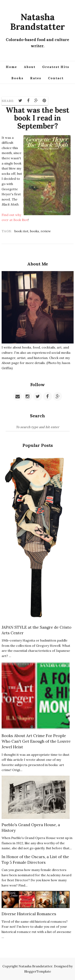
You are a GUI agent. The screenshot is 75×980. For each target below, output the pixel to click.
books (34, 231)
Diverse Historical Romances (29, 914)
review (46, 231)
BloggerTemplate (38, 971)
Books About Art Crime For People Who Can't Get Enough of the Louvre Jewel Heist (36, 741)
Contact (56, 78)
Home (11, 67)
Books (17, 78)
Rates (36, 78)
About (30, 67)
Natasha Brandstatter (37, 22)
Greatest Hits (56, 67)
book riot (21, 231)
